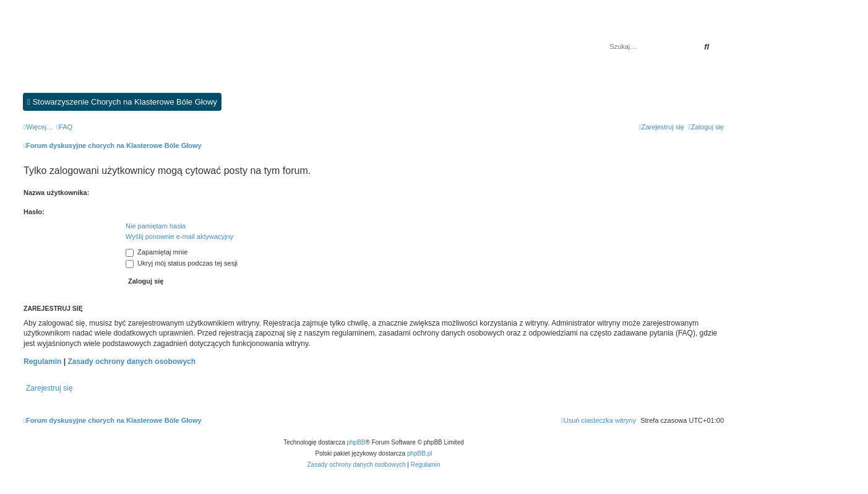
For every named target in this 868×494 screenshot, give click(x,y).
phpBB (356, 442)
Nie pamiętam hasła (156, 226)
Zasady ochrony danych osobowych (131, 362)
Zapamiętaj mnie (157, 252)
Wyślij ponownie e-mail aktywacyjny (179, 236)
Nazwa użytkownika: (56, 193)
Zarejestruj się (49, 388)
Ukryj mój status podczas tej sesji (182, 263)
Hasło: (34, 212)
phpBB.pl (420, 453)
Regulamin (42, 362)
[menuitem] (64, 127)
